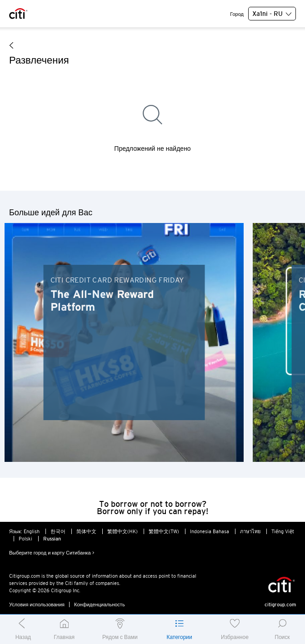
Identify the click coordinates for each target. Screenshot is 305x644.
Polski (25, 539)
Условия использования (37, 604)
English (32, 531)
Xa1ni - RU (272, 14)
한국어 (58, 531)
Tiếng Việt (283, 531)
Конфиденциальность (100, 604)
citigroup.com (280, 604)
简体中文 (86, 531)
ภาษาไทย (250, 531)
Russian (52, 539)
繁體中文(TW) (164, 531)
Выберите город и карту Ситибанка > (52, 553)
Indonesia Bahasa (210, 531)
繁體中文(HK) (122, 531)
